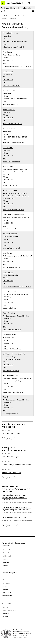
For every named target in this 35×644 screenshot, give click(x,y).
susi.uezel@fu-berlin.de (10, 414)
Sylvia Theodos (9, 313)
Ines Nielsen (8, 253)
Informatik (6, 553)
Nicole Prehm (8, 272)
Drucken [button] (6, 607)
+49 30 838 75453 (8, 386)
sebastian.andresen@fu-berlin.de (14, 47)
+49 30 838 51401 (8, 343)
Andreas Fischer (9, 90)
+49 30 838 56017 (8, 180)
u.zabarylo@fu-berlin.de (11, 371)
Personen (6, 580)
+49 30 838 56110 (8, 324)
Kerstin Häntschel (10, 191)
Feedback (6, 613)
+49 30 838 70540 (8, 242)
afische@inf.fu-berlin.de (11, 104)
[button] (4, 439)
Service (12, 16)
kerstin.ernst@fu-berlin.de (11, 85)
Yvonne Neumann (10, 234)
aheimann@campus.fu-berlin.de (13, 142)
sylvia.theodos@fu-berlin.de (12, 330)
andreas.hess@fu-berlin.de (12, 186)
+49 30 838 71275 (8, 60)
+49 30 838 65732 (8, 223)
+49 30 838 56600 (8, 281)
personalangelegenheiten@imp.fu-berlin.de (17, 66)
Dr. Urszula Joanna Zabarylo (14, 354)
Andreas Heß (8, 167)
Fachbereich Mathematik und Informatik (16, 8)
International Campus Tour (11, 472)
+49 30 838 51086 (8, 261)
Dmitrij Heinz (8, 147)
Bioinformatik (7, 556)
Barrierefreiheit (8, 595)
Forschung (6, 562)
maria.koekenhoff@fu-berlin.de (13, 229)
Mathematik (7, 550)
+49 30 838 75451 (8, 408)
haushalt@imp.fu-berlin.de (12, 248)
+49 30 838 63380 (8, 156)
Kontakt (6, 589)
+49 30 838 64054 (8, 302)
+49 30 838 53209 (8, 204)
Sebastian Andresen (11, 33)
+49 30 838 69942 (8, 118)
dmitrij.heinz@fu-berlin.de (11, 162)
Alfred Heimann (9, 129)
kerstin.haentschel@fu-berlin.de (13, 210)
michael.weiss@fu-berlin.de (12, 349)
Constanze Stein (9, 291)
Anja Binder (7, 52)
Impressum (7, 583)
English (6, 616)
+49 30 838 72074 (8, 80)
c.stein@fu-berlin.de (9, 308)
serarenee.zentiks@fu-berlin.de (13, 392)
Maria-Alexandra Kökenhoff (14, 215)
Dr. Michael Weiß (9, 335)
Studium (6, 559)
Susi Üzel (6, 397)
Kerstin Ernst (8, 71)
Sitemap (6, 586)
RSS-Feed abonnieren (10, 610)
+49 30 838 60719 (8, 365)
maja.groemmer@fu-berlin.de (13, 124)
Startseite (5, 16)
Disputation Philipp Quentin (12, 433)
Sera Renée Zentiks (10, 375)
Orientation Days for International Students (17, 465)
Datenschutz (7, 592)
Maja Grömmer (9, 109)
